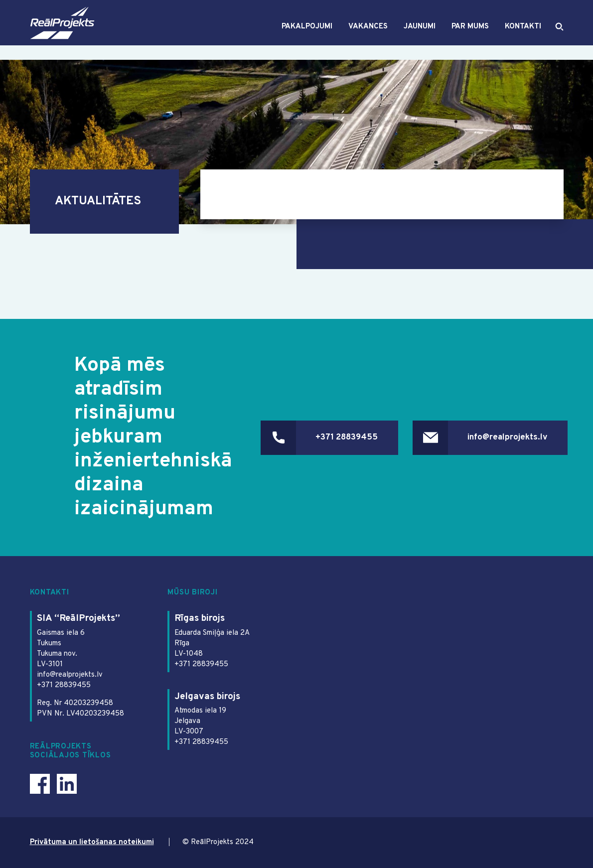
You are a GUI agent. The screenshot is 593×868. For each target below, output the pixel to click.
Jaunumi (420, 34)
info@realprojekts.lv (507, 437)
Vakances (368, 34)
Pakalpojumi (307, 34)
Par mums (470, 34)
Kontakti (523, 34)
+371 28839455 (347, 437)
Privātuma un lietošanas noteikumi (92, 842)
